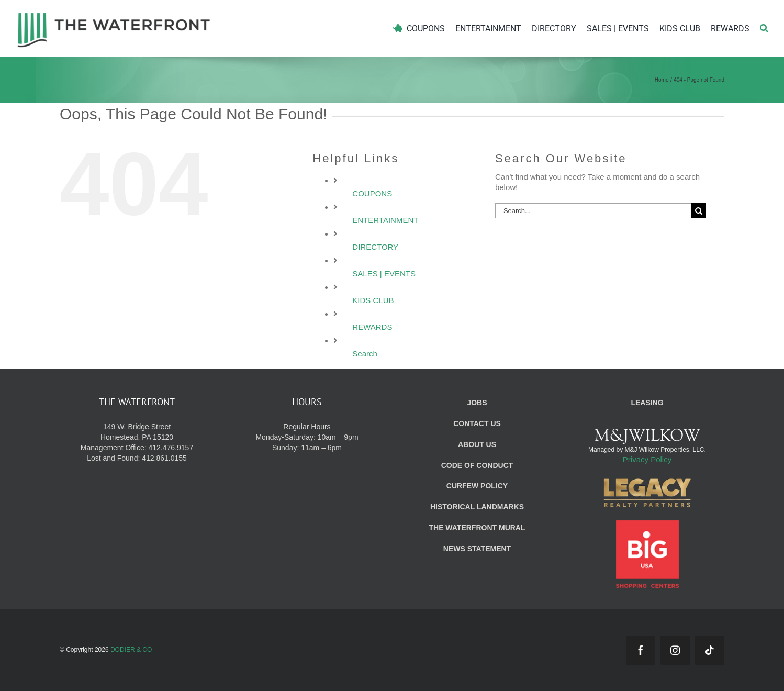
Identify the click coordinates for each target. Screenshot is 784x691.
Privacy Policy (647, 459)
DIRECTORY (375, 247)
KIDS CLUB (373, 300)
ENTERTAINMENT (385, 220)
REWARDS (372, 327)
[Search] (764, 29)
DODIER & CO (131, 650)
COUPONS (372, 193)
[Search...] (593, 211)
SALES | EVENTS (384, 274)
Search (365, 354)
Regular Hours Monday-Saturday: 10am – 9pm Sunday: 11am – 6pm (307, 437)
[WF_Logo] (114, 15)
